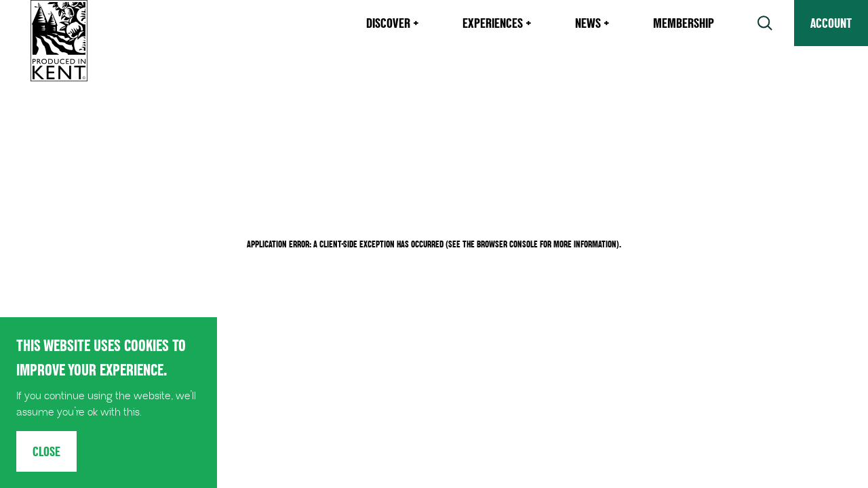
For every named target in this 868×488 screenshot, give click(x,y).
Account (831, 23)
